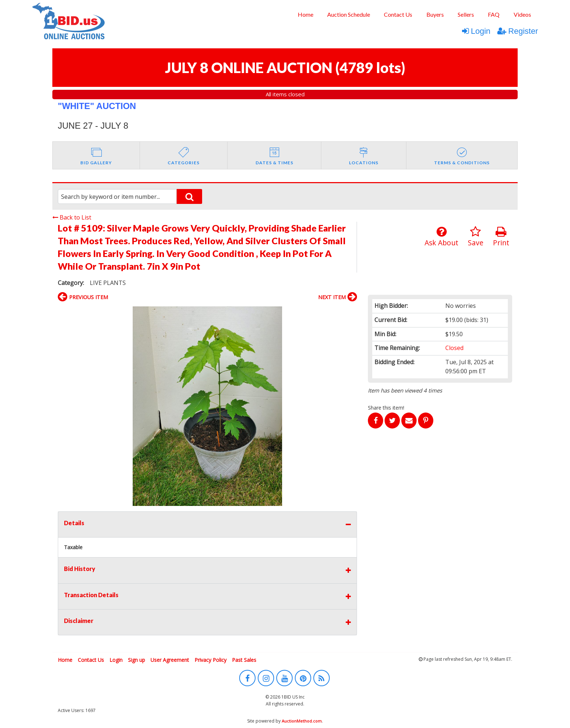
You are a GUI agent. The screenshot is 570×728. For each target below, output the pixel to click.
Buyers (435, 14)
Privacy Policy (210, 660)
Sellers (466, 14)
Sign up (137, 660)
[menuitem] (305, 15)
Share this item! (386, 408)
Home (306, 14)
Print (501, 237)
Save (476, 237)
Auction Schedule (349, 14)
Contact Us (398, 14)
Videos (522, 14)
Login (476, 31)
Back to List (72, 217)
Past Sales (244, 660)
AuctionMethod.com (302, 721)
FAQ (494, 14)
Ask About (441, 237)
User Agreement (170, 660)
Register (518, 31)
